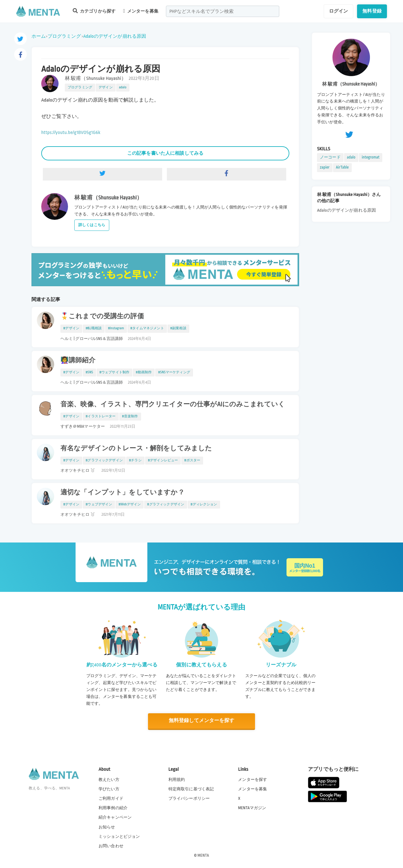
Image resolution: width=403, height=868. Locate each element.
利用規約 (177, 779)
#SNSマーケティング (174, 372)
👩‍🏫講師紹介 (78, 360)
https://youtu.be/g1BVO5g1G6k (71, 133)
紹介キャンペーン (115, 817)
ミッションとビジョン (119, 836)
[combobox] (223, 11)
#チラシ (135, 460)
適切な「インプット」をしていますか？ (122, 492)
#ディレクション (204, 504)
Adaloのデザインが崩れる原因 (115, 36)
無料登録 (372, 11)
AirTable (342, 167)
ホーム (39, 36)
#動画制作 (144, 372)
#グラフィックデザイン (104, 460)
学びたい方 (109, 789)
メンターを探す (253, 779)
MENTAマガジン (252, 808)
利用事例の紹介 (113, 808)
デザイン (106, 87)
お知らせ (107, 827)
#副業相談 (178, 328)
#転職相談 (94, 328)
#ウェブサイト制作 (115, 372)
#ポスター (192, 460)
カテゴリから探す (94, 11)
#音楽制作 (130, 416)
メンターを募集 (141, 11)
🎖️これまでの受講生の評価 (102, 316)
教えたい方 (109, 779)
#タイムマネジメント (147, 328)
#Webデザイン (130, 504)
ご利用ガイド (111, 798)
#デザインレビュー (163, 460)
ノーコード (330, 157)
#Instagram (116, 328)
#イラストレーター (101, 416)
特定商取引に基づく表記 (191, 789)
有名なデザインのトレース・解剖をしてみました (136, 448)
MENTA (203, 855)
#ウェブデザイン (99, 504)
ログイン (339, 11)
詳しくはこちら (92, 225)
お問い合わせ (111, 846)
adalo (123, 87)
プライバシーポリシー (189, 798)
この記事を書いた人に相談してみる (165, 153)
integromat (371, 157)
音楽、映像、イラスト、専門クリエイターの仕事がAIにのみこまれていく (173, 404)
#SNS (89, 372)
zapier (325, 167)
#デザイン (71, 328)
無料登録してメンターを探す (201, 721)
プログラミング (64, 36)
